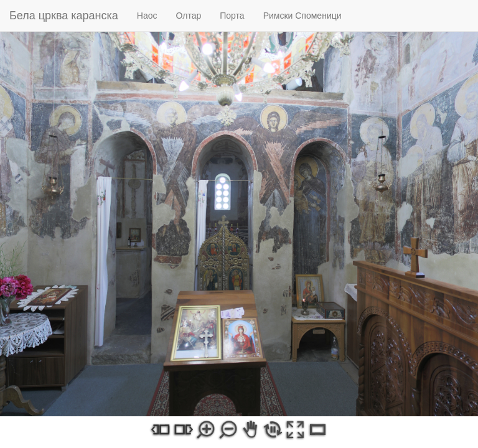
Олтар (189, 16)
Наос (147, 16)
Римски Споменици (302, 16)
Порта (232, 16)
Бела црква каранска (64, 16)
